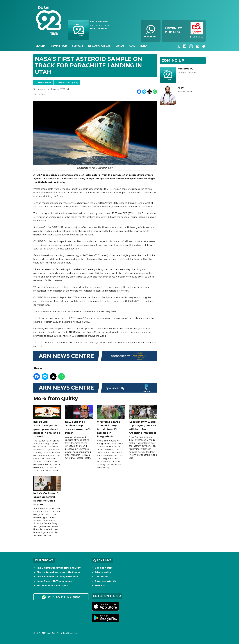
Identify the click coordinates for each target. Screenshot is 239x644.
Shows (78, 46)
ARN (44, 633)
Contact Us (101, 577)
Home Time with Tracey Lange (54, 581)
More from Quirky (68, 82)
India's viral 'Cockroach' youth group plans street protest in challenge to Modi (47, 421)
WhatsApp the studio (61, 597)
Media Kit (100, 585)
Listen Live (58, 46)
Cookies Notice (104, 568)
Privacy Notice (103, 572)
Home (40, 46)
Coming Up (173, 60)
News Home (45, 82)
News (120, 46)
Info (144, 46)
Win (132, 46)
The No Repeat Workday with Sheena (58, 572)
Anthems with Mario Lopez (52, 585)
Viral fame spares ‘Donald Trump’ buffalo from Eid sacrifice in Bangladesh (111, 421)
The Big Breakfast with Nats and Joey (58, 568)
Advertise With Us (105, 581)
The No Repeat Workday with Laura (57, 577)
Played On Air (99, 46)
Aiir (54, 633)
